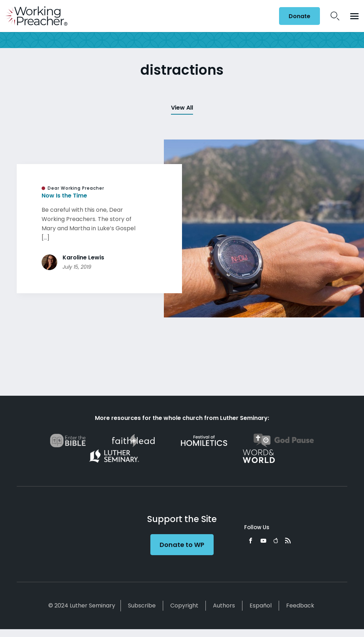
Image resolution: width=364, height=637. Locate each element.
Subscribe (142, 606)
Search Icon (335, 16)
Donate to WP (182, 545)
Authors (224, 606)
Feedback (300, 606)
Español (261, 606)
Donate (299, 16)
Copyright (184, 606)
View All (182, 108)
